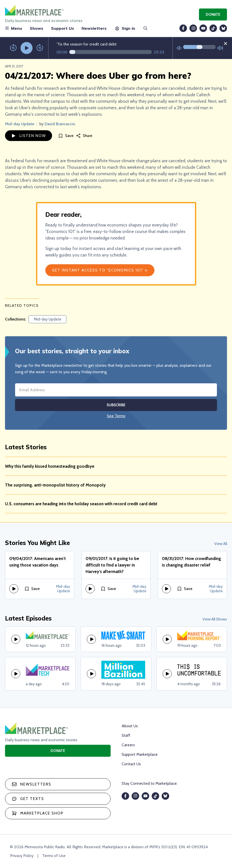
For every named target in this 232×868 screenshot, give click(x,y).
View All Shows (215, 619)
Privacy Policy (22, 856)
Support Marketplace (140, 754)
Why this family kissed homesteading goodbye (50, 466)
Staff (126, 735)
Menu (14, 28)
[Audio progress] (110, 52)
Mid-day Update (20, 124)
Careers (128, 745)
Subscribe (116, 405)
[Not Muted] (179, 48)
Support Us (63, 28)
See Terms (116, 416)
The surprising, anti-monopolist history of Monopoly (55, 485)
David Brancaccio (60, 124)
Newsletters (94, 28)
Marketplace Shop (38, 813)
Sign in (125, 28)
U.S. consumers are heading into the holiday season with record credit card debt (81, 504)
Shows (37, 28)
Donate (213, 14)
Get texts (28, 799)
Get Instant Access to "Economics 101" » (100, 270)
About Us (130, 726)
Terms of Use (54, 856)
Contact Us (131, 764)
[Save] (66, 136)
